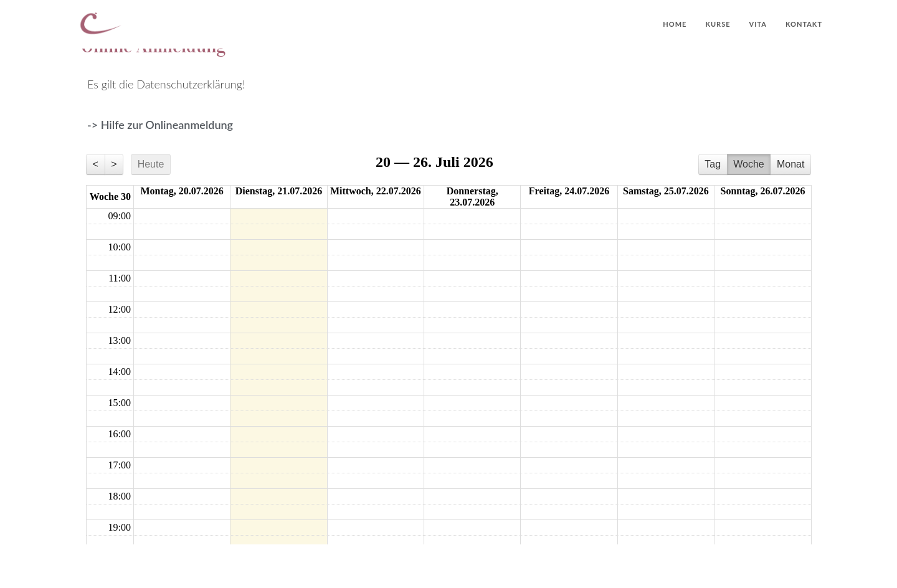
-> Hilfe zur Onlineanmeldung (160, 125)
